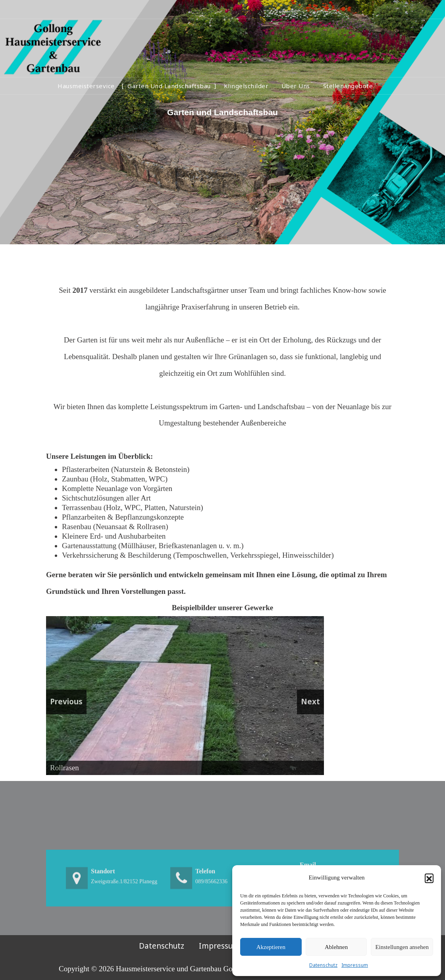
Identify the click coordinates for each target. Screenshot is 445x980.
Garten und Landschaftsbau (169, 86)
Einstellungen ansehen (402, 947)
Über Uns (296, 86)
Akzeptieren (271, 947)
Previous (66, 702)
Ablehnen (336, 947)
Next (310, 702)
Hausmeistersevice (86, 86)
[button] (429, 878)
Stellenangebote (348, 86)
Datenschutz (323, 965)
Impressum (355, 965)
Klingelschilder (246, 86)
